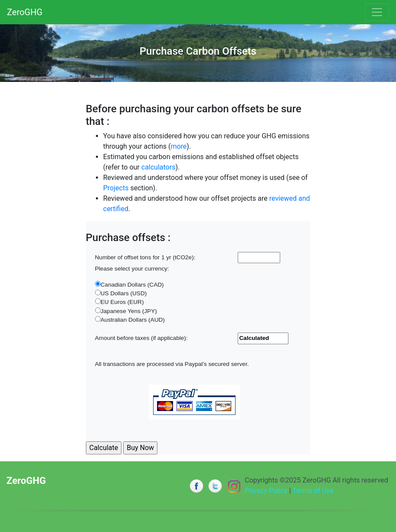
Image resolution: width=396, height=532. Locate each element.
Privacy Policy (266, 491)
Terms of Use (313, 491)
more (178, 146)
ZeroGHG (25, 12)
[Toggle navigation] (377, 12)
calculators (159, 167)
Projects (116, 188)
